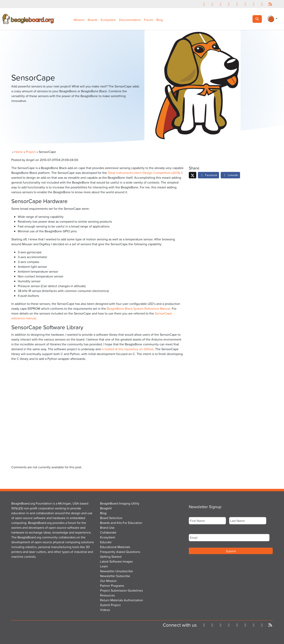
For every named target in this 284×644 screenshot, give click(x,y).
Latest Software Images (116, 561)
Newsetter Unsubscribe (116, 571)
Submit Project (110, 605)
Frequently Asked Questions (120, 552)
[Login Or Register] (273, 19)
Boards (93, 20)
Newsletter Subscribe (115, 576)
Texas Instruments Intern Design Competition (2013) (144, 173)
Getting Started (111, 557)
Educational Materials (115, 547)
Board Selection (111, 518)
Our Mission (108, 581)
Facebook (208, 175)
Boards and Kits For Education (121, 523)
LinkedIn (230, 175)
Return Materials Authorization (122, 600)
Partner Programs (112, 586)
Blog (160, 20)
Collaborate (108, 532)
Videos (105, 610)
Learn (104, 566)
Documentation (130, 20)
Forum (149, 20)
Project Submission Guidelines (121, 590)
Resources (107, 595)
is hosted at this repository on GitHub (127, 349)
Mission (79, 20)
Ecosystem (108, 20)
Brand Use (107, 528)
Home (19, 152)
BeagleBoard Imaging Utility (120, 503)
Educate (106, 542)
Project (31, 152)
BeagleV (106, 508)
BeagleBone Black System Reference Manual (138, 308)
